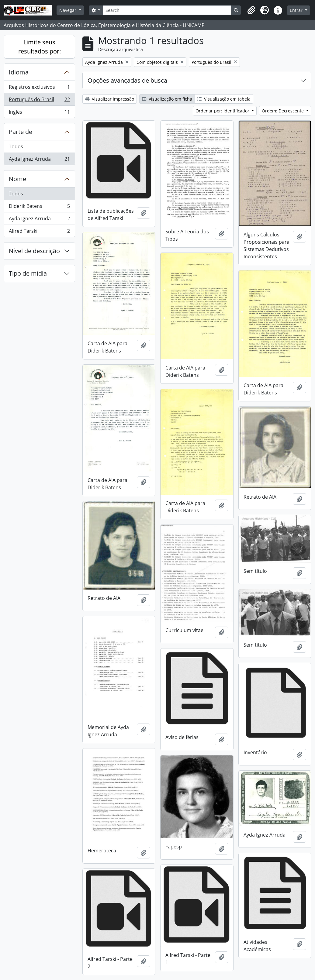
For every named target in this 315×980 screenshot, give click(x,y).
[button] (251, 10)
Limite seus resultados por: (40, 47)
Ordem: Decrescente (283, 111)
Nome (17, 179)
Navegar (68, 10)
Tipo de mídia (28, 273)
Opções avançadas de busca (127, 80)
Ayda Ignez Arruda (39, 160)
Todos (16, 146)
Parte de (21, 132)
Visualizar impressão (110, 99)
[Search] (167, 10)
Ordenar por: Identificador (223, 111)
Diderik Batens (39, 207)
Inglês (39, 113)
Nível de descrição (34, 251)
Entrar (297, 10)
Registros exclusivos (39, 88)
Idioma (19, 72)
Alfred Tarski (39, 232)
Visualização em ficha (167, 99)
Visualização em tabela (224, 99)
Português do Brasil (39, 101)
